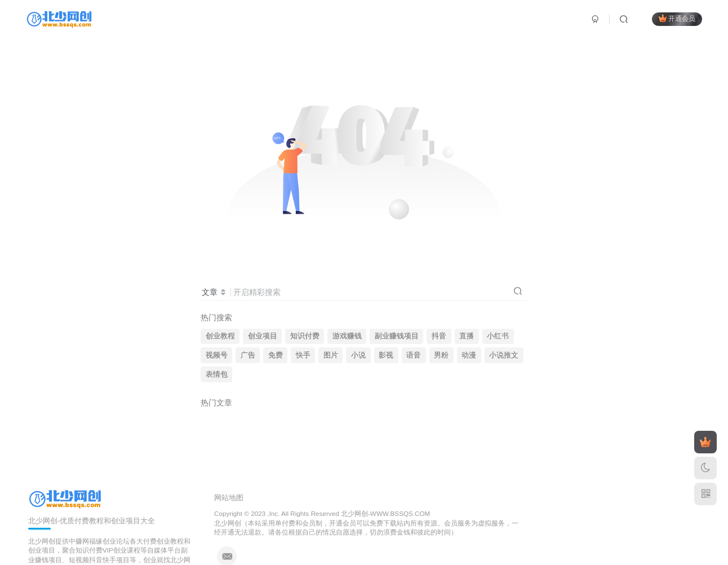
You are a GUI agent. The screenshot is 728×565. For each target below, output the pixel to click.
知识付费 (305, 336)
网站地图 (229, 498)
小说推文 (504, 355)
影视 (386, 355)
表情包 (217, 374)
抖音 (439, 336)
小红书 (498, 336)
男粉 (441, 355)
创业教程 (220, 336)
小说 (358, 355)
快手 (303, 355)
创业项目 (263, 336)
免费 (276, 355)
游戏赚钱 (347, 336)
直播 (467, 336)
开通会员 (677, 18)
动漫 (469, 355)
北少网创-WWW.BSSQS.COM (385, 513)
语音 (414, 355)
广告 (248, 355)
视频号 (217, 355)
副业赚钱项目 (397, 336)
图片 (331, 355)
